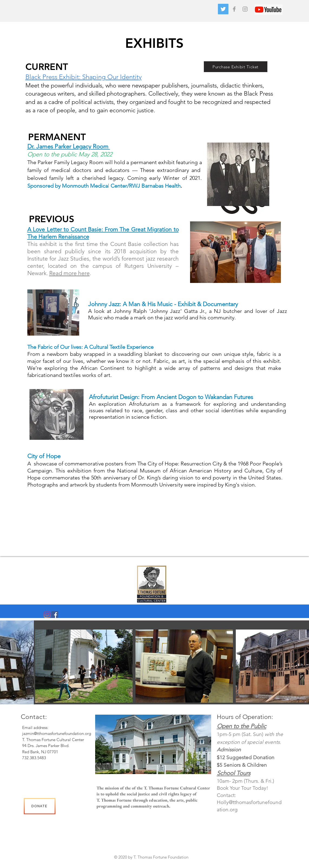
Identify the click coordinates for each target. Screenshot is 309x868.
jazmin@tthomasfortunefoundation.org (57, 733)
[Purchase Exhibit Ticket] (236, 67)
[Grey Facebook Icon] (234, 9)
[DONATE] (40, 806)
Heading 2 (149, 863)
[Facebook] (55, 615)
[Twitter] (223, 9)
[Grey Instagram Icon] (245, 9)
